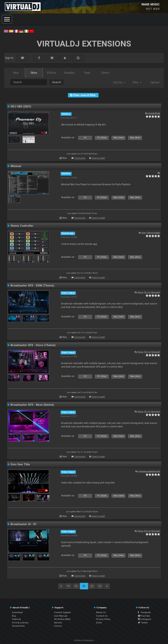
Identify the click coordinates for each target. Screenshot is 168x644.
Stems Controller (22, 226)
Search (57, 82)
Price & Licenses (20, 623)
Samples (69, 73)
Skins (34, 73)
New (16, 73)
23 (100, 586)
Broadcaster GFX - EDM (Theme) (32, 286)
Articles (58, 623)
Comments (80, 158)
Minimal (16, 166)
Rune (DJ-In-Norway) (149, 292)
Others (105, 73)
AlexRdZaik (154, 113)
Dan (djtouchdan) (151, 233)
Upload (155, 82)
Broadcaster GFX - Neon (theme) (32, 405)
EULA (99, 623)
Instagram (145, 619)
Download (17, 612)
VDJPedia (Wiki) (62, 619)
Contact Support (62, 612)
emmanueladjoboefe (149, 471)
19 (68, 586)
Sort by (119, 82)
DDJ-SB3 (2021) (21, 106)
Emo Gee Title (20, 464)
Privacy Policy (103, 619)
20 (76, 586)
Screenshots (18, 626)
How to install (98, 158)
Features (16, 619)
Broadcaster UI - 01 (24, 524)
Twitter (143, 623)
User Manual (61, 616)
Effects (52, 73)
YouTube (144, 616)
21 (84, 586)
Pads (87, 73)
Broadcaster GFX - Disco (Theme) (33, 345)
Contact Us (102, 616)
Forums (58, 626)
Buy (14, 616)
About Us (101, 612)
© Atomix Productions (84, 640)
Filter (137, 82)
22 (92, 586)
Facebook (144, 612)
